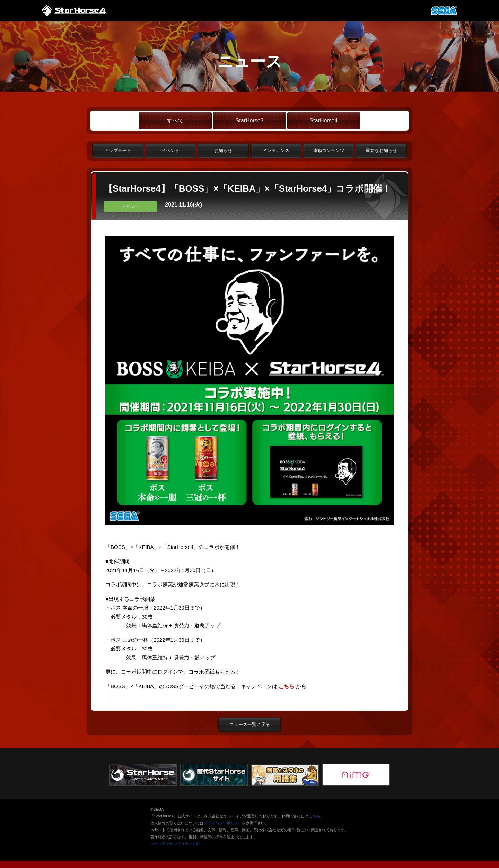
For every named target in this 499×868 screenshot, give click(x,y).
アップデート (118, 151)
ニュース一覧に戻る (250, 724)
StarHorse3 (250, 120)
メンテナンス (276, 151)
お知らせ (223, 151)
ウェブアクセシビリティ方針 (175, 844)
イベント (170, 151)
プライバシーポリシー (223, 823)
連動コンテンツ (329, 151)
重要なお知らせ (381, 151)
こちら (315, 816)
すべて (175, 120)
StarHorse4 (324, 120)
